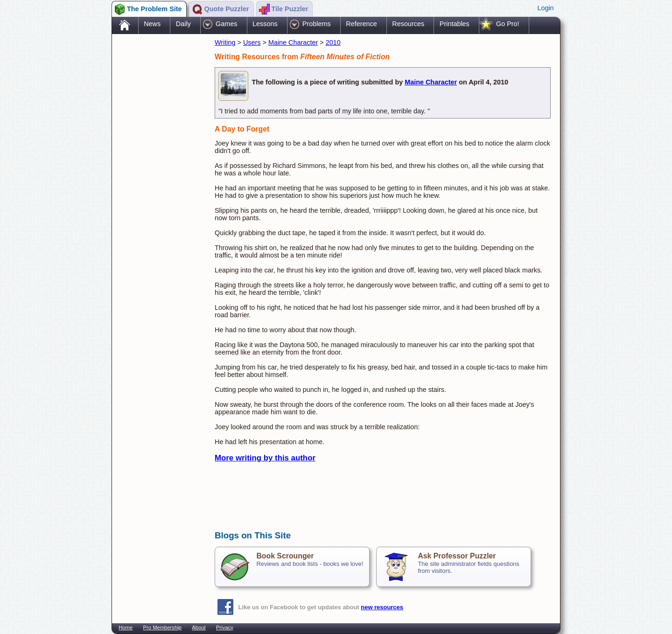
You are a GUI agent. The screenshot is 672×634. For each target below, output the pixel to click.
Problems (317, 24)
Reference (361, 24)
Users (252, 42)
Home (126, 627)
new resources (382, 607)
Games (226, 24)
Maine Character (293, 42)
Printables (455, 24)
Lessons (265, 24)
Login (545, 8)
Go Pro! (508, 24)
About (199, 627)
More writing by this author (265, 458)
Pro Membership (162, 627)
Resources (408, 24)
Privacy (225, 627)
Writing (225, 42)
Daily (183, 24)
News (152, 24)
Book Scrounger (285, 556)
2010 (333, 42)
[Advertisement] (159, 183)
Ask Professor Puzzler (457, 556)
